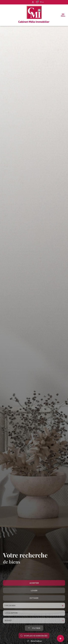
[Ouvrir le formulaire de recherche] (34, 641)
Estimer (34, 610)
